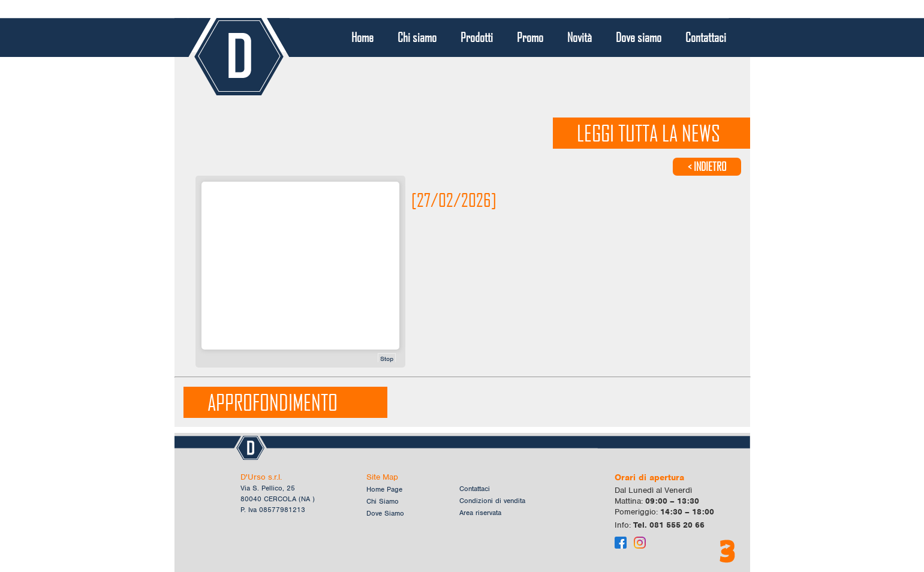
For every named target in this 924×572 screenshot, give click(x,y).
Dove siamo (639, 37)
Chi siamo (417, 37)
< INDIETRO (707, 166)
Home (362, 37)
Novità (580, 37)
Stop (387, 359)
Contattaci (706, 37)
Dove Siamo (385, 513)
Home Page (384, 489)
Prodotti (477, 37)
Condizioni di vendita (492, 501)
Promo (530, 37)
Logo (239, 57)
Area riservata (480, 513)
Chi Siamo (383, 501)
